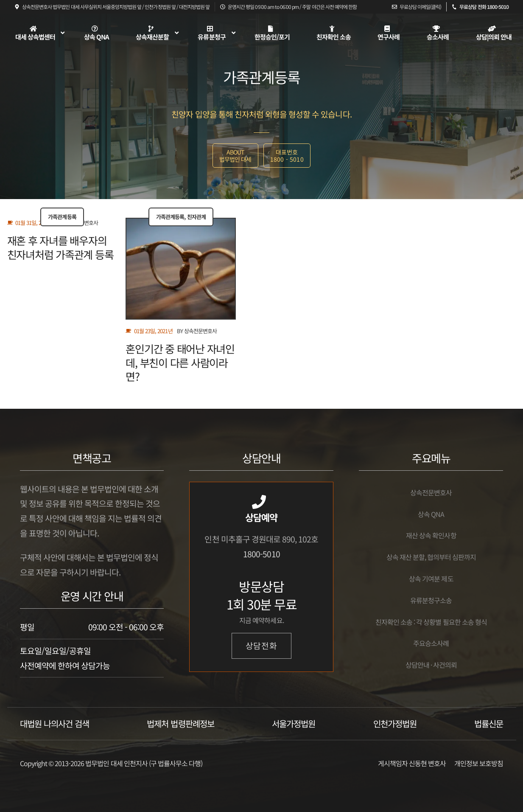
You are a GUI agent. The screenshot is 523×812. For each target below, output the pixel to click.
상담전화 (262, 646)
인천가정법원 (395, 723)
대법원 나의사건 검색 (55, 723)
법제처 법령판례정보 (180, 723)
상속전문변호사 (200, 331)
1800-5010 (261, 554)
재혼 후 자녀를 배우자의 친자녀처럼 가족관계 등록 (60, 247)
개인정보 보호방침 (479, 763)
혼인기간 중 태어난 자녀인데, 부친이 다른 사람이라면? (180, 362)
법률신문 (489, 723)
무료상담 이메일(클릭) (420, 7)
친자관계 (196, 217)
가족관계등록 (62, 217)
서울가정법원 (294, 723)
